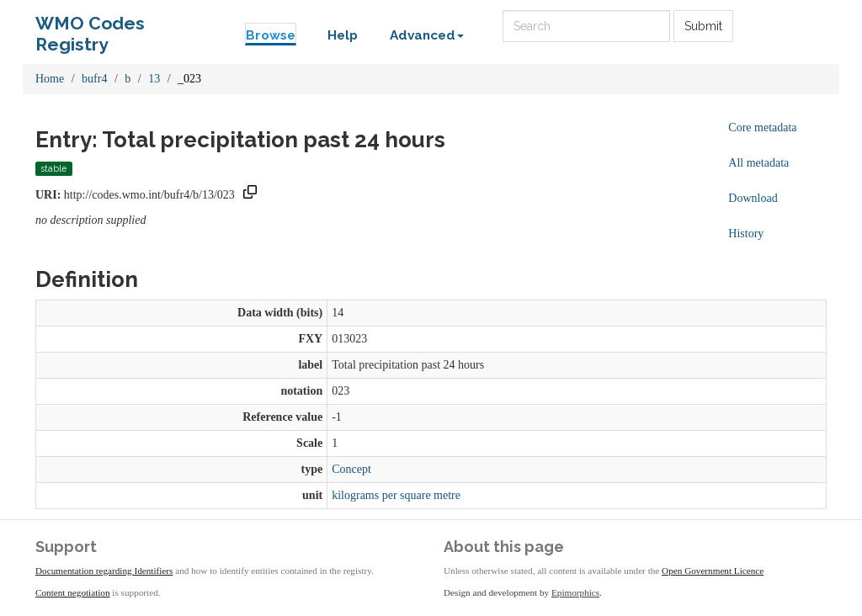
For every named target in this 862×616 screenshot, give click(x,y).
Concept (351, 469)
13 (154, 79)
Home (50, 79)
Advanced (427, 35)
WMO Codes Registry (90, 27)
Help (343, 35)
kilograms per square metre (396, 495)
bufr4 (94, 79)
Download (753, 198)
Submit (703, 26)
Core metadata (762, 127)
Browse (271, 35)
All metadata (758, 163)
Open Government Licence (713, 571)
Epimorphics (575, 592)
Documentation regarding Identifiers (104, 571)
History (746, 234)
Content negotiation (73, 592)
